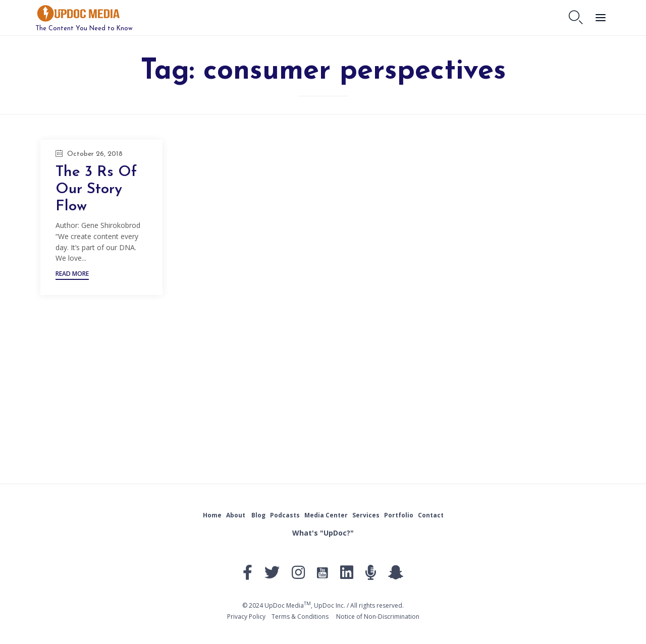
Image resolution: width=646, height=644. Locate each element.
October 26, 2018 (95, 154)
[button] (72, 275)
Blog (258, 515)
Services (366, 515)
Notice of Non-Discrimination (378, 617)
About (236, 515)
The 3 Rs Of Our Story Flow (97, 189)
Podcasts (285, 515)
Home (212, 515)
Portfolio (399, 515)
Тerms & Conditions (300, 617)
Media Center (326, 515)
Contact (431, 515)
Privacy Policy (246, 617)
